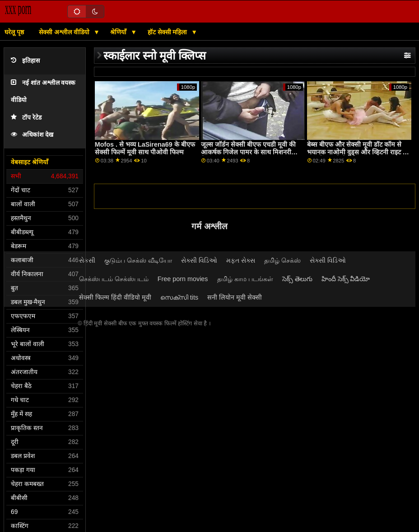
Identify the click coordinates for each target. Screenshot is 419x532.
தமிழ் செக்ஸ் (282, 260)
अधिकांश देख (32, 135)
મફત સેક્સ (241, 260)
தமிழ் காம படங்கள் (245, 279)
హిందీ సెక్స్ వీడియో (346, 279)
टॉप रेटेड (26, 118)
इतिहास (25, 61)
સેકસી (87, 260)
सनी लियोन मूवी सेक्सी (235, 297)
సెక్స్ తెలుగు (297, 279)
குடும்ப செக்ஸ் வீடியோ (138, 260)
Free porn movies (183, 279)
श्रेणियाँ (119, 32)
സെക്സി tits (179, 297)
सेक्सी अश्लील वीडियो (65, 32)
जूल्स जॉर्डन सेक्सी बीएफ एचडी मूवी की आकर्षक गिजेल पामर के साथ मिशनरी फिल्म (248, 152)
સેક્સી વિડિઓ (199, 260)
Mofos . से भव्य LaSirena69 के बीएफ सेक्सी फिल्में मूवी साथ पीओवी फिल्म (145, 148)
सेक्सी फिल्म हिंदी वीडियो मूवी (115, 297)
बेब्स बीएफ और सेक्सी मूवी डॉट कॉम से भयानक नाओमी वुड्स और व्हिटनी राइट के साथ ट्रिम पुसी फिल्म (357, 152)
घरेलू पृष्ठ (14, 32)
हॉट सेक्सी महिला (168, 32)
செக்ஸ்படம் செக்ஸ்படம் (114, 279)
